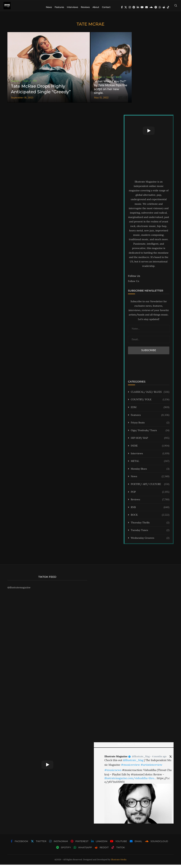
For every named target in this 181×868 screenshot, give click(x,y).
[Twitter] (126, 7)
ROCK (150, 518)
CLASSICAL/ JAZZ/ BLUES (150, 395)
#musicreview (130, 768)
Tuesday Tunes (150, 534)
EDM (150, 411)
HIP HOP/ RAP (150, 441)
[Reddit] (164, 7)
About (96, 7)
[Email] (147, 7)
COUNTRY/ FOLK (150, 403)
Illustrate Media (119, 863)
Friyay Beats (150, 426)
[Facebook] (122, 7)
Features (59, 7)
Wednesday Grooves (150, 541)
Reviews (85, 7)
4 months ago (159, 760)
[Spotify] (156, 7)
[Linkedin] (138, 7)
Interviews (72, 7)
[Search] (176, 7)
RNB (150, 511)
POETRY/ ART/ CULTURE (150, 488)
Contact (106, 7)
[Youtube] (142, 7)
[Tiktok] (168, 7)
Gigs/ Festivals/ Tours (150, 434)
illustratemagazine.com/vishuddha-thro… (130, 781)
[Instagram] (130, 7)
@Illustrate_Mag (141, 760)
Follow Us (134, 284)
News (49, 7)
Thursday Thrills (150, 526)
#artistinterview (151, 768)
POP (150, 495)
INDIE (150, 449)
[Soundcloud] (151, 7)
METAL (150, 465)
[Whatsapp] (160, 7)
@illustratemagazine (19, 591)
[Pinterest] (134, 7)
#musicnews (113, 773)
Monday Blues (150, 472)
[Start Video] (149, 134)
